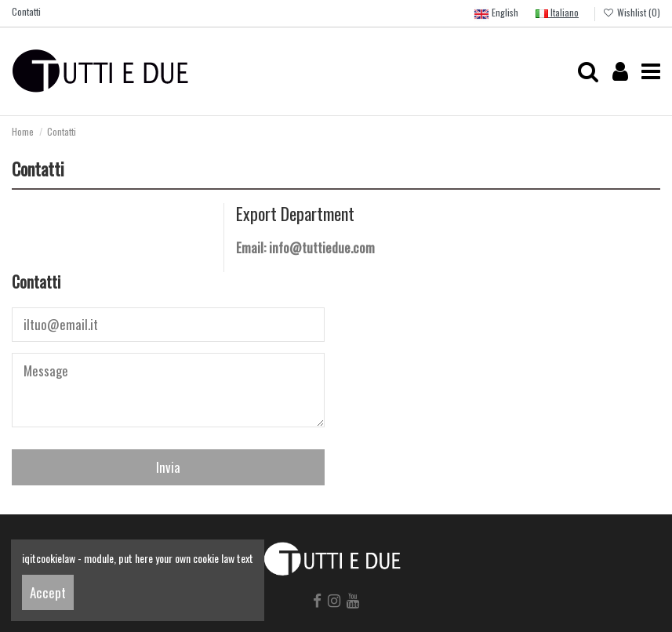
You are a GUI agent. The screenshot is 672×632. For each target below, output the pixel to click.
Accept (48, 592)
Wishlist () (632, 12)
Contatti (26, 11)
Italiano (557, 12)
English (496, 14)
